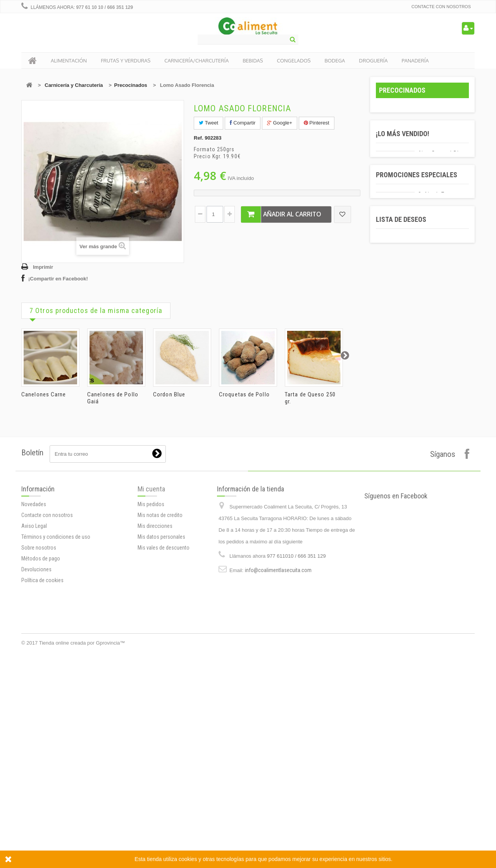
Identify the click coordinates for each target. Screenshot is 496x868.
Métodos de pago (41, 763)
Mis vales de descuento (164, 752)
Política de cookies (42, 784)
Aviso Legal (34, 730)
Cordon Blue (169, 394)
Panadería (397, 262)
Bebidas (393, 208)
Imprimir (43, 267)
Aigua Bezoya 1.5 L (439, 346)
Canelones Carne (44, 394)
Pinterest (317, 123)
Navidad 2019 (400, 276)
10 (457, 397)
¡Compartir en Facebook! (58, 279)
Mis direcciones (155, 730)
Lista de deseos (401, 556)
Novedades (34, 708)
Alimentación (401, 113)
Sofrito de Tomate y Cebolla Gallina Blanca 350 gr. (442, 469)
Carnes (399, 154)
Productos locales (410, 290)
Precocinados (131, 85)
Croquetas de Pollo (244, 394)
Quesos (400, 181)
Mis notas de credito (160, 719)
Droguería (396, 249)
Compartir (243, 123)
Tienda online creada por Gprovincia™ (82, 847)
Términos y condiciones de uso (56, 741)
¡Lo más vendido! (403, 327)
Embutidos (403, 167)
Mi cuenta (151, 693)
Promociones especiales (417, 442)
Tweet (208, 123)
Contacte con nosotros (441, 7)
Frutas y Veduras (407, 127)
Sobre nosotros (39, 752)
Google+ (280, 123)
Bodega (392, 235)
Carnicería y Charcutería (74, 85)
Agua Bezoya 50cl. (438, 387)
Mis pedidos (151, 708)
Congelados (399, 222)
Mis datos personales (161, 741)
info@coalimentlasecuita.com (278, 774)
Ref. (199, 138)
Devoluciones (36, 773)
